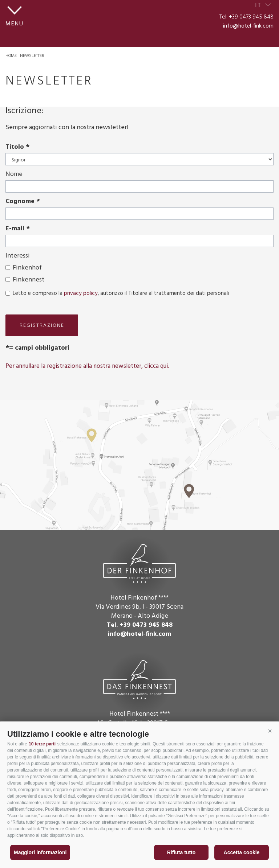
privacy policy (81, 293)
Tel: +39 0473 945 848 (246, 17)
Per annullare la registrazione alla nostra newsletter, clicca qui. (87, 366)
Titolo (15, 147)
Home (11, 56)
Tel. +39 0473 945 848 (140, 625)
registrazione (42, 326)
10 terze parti (42, 744)
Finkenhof (27, 268)
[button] (270, 731)
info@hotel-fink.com (248, 26)
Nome (14, 174)
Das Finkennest (139, 679)
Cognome (20, 201)
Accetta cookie (242, 852)
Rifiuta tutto (181, 852)
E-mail (15, 229)
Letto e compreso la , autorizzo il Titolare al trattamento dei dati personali (121, 293)
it (258, 5)
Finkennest (29, 280)
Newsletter (32, 56)
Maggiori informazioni (40, 852)
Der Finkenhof (139, 563)
